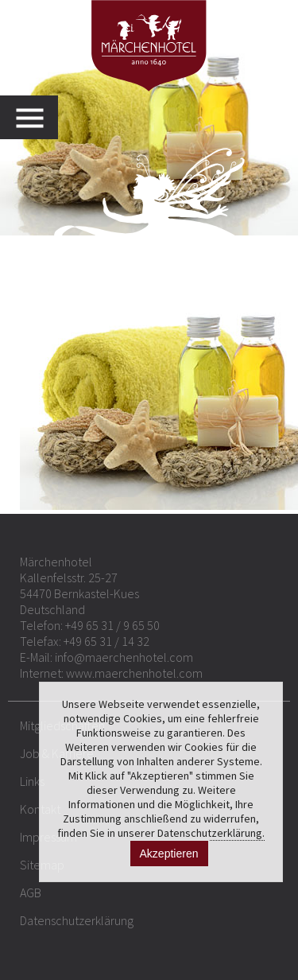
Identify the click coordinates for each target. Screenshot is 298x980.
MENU (37, 117)
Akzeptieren (169, 854)
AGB (31, 892)
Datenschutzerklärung (77, 920)
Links (32, 781)
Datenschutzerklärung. (211, 833)
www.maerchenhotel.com (134, 673)
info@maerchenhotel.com (124, 657)
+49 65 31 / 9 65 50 (112, 625)
